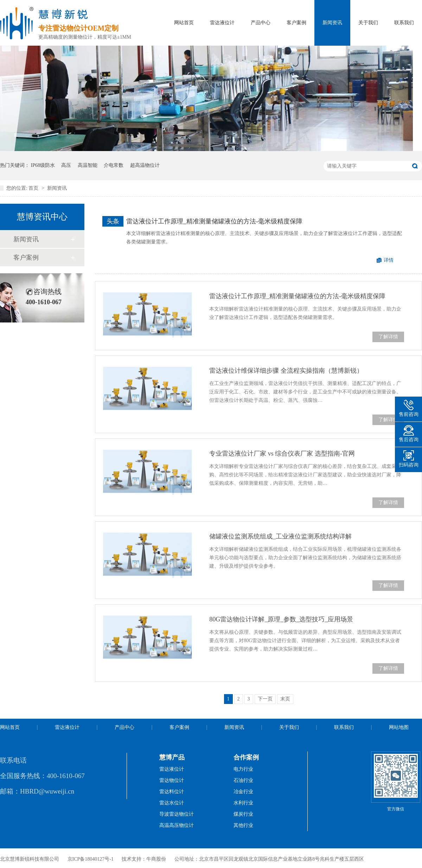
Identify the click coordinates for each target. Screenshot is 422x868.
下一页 (265, 699)
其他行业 (243, 825)
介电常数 (114, 165)
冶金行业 (243, 792)
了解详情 (388, 337)
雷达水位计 (172, 803)
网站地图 (399, 727)
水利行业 (243, 803)
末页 (285, 699)
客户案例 (296, 23)
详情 (389, 260)
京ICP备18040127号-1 (91, 859)
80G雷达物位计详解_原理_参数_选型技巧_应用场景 (281, 619)
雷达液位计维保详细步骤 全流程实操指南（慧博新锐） (286, 371)
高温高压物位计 (177, 825)
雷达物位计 (172, 780)
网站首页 (184, 23)
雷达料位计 (172, 792)
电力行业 (243, 769)
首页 (34, 188)
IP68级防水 (43, 165)
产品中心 (261, 23)
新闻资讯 (332, 23)
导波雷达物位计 (177, 814)
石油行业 (243, 780)
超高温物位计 (145, 165)
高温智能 (88, 165)
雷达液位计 (222, 23)
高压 (66, 165)
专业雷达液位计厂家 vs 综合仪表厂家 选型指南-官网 (282, 453)
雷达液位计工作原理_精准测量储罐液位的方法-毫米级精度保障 (214, 221)
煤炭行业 (243, 814)
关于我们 (368, 23)
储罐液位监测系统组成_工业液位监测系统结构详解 (280, 536)
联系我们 (404, 23)
